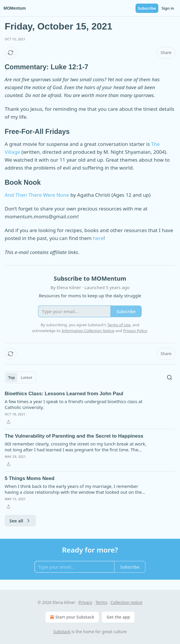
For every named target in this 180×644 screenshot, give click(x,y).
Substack (62, 632)
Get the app (118, 617)
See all (20, 521)
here (98, 238)
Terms (101, 602)
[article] (90, 408)
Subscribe (147, 8)
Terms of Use (119, 325)
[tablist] (20, 377)
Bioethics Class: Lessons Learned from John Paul (64, 394)
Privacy (85, 602)
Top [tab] (12, 377)
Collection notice (127, 602)
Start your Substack (72, 617)
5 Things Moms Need (30, 478)
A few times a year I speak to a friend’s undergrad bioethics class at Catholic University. (74, 404)
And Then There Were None (37, 195)
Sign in (168, 8)
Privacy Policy (135, 331)
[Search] (169, 377)
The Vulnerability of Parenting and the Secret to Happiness (74, 436)
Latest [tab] (26, 377)
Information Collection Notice (88, 331)
